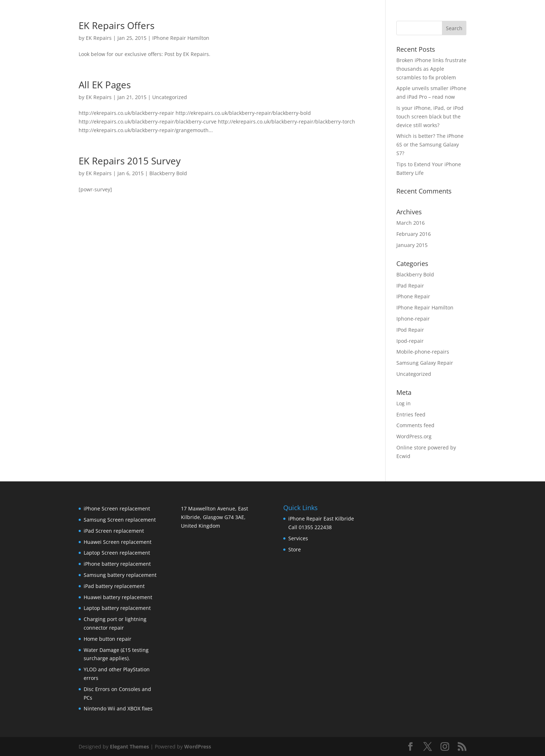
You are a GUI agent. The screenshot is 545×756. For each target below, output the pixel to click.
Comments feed (415, 425)
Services (298, 538)
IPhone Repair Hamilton (181, 38)
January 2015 (412, 245)
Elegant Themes (129, 746)
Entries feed (411, 414)
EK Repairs (99, 38)
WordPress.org (414, 436)
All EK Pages (105, 85)
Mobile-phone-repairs (423, 352)
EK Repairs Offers (117, 25)
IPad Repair (410, 286)
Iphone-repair (413, 319)
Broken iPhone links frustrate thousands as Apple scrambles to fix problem (431, 69)
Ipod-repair (410, 341)
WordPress (198, 746)
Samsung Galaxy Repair (425, 363)
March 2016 (411, 223)
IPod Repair (410, 330)
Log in (404, 403)
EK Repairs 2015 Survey (130, 161)
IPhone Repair (413, 296)
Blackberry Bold (168, 173)
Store (295, 549)
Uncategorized (170, 97)
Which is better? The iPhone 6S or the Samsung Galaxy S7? (430, 144)
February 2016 (414, 234)
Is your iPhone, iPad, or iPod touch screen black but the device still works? (430, 116)
